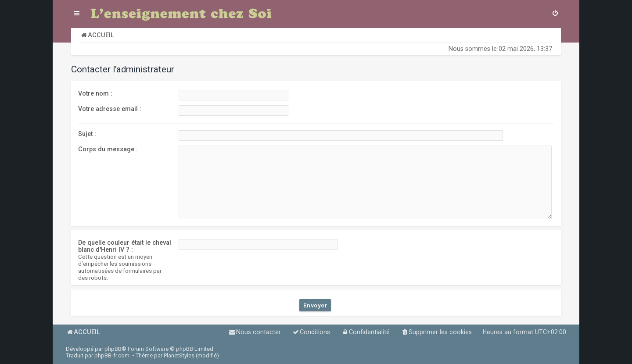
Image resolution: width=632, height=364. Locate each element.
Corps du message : (108, 149)
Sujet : (87, 134)
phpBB (113, 349)
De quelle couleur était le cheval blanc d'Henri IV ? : (125, 246)
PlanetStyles (179, 355)
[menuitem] (555, 14)
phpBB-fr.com (112, 355)
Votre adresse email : (110, 109)
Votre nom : (95, 93)
